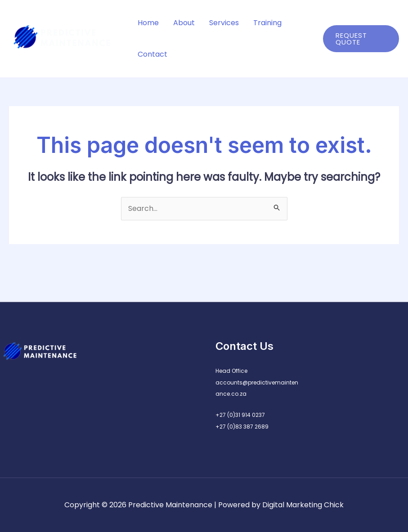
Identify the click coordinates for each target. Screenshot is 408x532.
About (184, 23)
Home (148, 23)
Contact (152, 54)
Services (224, 23)
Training (267, 23)
